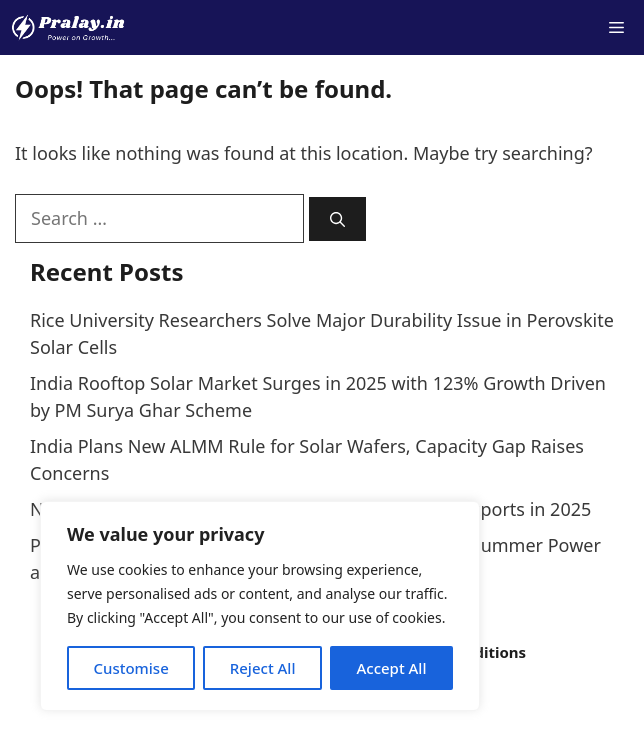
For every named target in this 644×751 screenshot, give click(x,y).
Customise (130, 668)
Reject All (263, 668)
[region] (260, 606)
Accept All (391, 668)
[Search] (337, 219)
